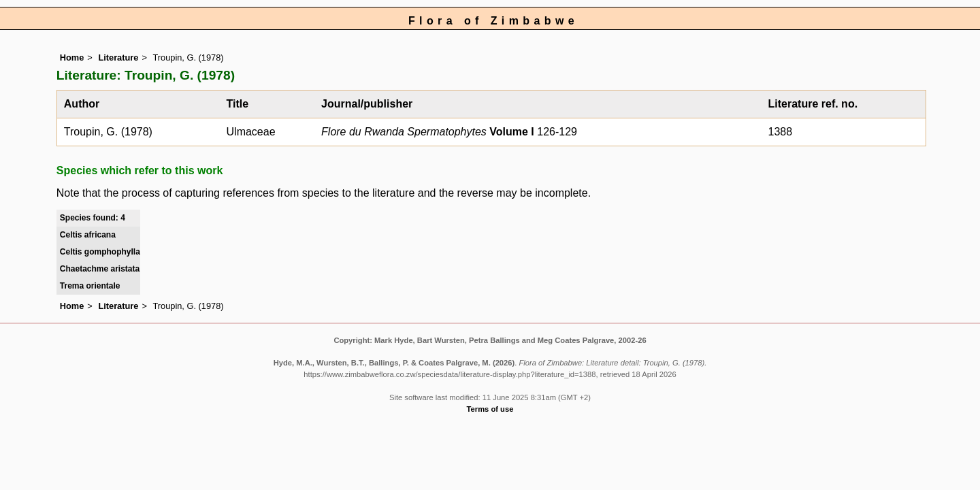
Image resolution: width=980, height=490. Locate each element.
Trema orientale (90, 286)
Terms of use (490, 409)
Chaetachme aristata (100, 269)
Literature (118, 58)
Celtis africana (88, 235)
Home (72, 58)
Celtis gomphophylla (100, 252)
